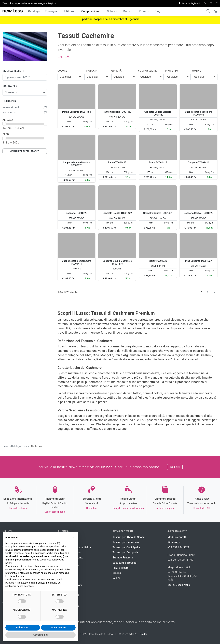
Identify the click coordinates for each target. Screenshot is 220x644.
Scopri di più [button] (41, 635)
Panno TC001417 (117, 163)
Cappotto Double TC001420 (198, 213)
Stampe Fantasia (123, 558)
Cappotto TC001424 (199, 163)
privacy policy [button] (12, 550)
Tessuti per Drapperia (125, 552)
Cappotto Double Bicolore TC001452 (158, 113)
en (205, 3)
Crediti (143, 634)
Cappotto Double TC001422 (117, 213)
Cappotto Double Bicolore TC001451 (199, 113)
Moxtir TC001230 (158, 261)
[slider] (4, 124)
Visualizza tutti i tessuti (25, 151)
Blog (158, 10)
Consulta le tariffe (18, 508)
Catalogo (34, 10)
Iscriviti (175, 467)
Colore (111, 10)
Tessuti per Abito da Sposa (129, 537)
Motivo (127, 10)
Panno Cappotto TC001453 (117, 112)
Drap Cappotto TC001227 (198, 261)
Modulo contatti (177, 537)
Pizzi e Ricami (121, 568)
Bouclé (117, 573)
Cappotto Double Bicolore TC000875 (77, 164)
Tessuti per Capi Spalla (126, 547)
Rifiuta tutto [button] (23, 627)
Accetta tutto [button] (58, 627)
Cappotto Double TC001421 (158, 213)
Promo (143, 10)
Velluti (116, 578)
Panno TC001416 (158, 163)
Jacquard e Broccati (125, 563)
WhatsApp (174, 542)
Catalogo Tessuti (20, 446)
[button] (74, 538)
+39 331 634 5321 (178, 547)
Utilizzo (69, 10)
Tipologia (51, 10)
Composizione (90, 10)
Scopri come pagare (55, 512)
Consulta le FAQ (202, 508)
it (217, 3)
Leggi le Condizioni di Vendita (128, 508)
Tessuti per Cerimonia (126, 542)
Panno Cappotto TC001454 (77, 112)
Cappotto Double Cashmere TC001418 (117, 262)
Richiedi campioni (165, 508)
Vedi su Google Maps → (180, 585)
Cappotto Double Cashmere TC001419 (77, 262)
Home (6, 446)
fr (211, 3)
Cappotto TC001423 (77, 213)
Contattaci (92, 508)
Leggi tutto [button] (64, 57)
